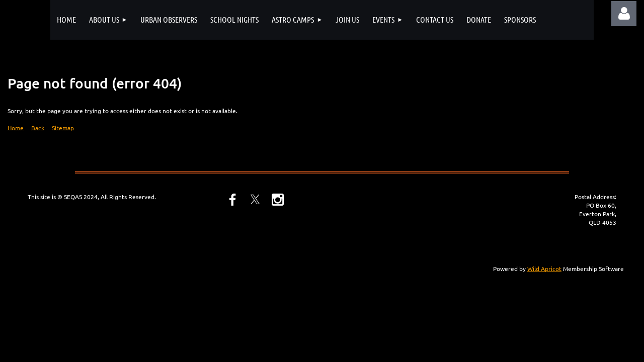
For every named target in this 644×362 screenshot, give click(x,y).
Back (38, 128)
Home (16, 128)
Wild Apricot (544, 268)
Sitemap (63, 128)
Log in (624, 14)
